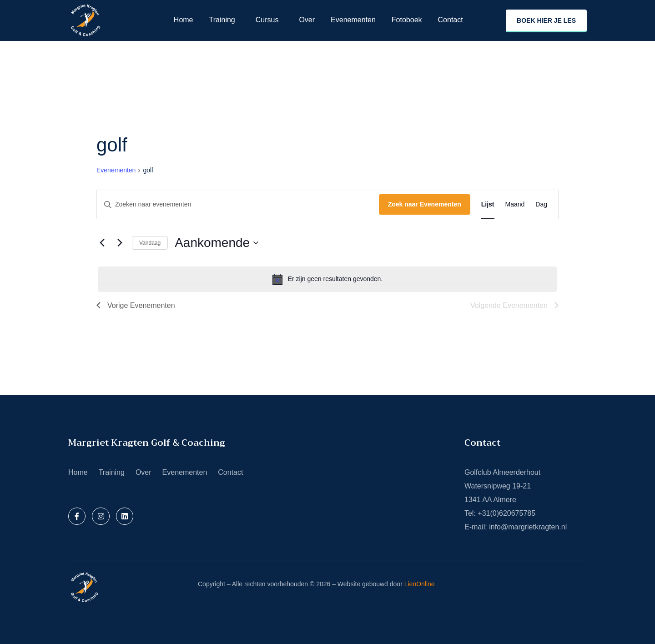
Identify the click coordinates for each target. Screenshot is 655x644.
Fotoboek (407, 20)
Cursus (267, 20)
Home (184, 20)
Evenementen (353, 20)
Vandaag (150, 243)
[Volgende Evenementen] (120, 243)
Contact (451, 20)
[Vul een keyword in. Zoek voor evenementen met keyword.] (238, 204)
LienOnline (420, 584)
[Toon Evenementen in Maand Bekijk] (515, 204)
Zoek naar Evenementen (425, 204)
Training (222, 20)
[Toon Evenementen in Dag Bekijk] (541, 204)
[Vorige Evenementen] (102, 243)
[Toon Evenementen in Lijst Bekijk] (488, 204)
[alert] (327, 279)
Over (307, 20)
